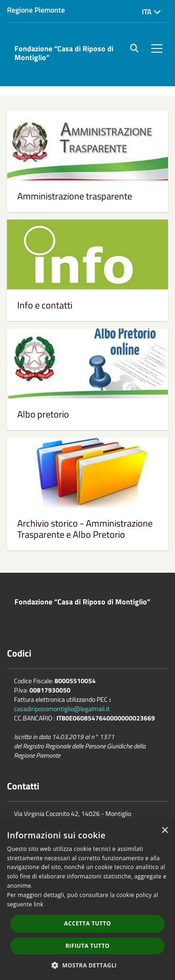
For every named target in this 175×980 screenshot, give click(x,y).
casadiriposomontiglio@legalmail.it (62, 709)
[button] (88, 965)
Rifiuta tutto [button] (87, 946)
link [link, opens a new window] (38, 904)
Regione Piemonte (36, 10)
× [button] (164, 831)
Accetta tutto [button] (87, 923)
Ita (151, 12)
